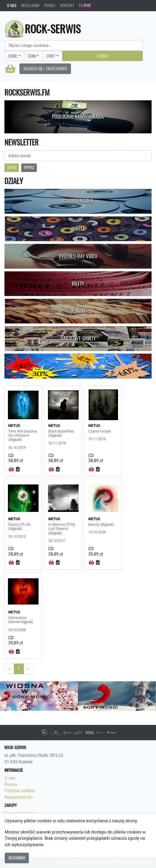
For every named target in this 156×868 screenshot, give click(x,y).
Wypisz (29, 167)
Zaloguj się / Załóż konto (45, 68)
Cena (32, 56)
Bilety (78, 284)
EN (85, 5)
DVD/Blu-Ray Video (78, 256)
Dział (13, 56)
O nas (12, 5)
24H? (51, 56)
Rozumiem (17, 858)
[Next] (28, 669)
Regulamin (30, 5)
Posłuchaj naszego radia (78, 117)
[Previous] (9, 669)
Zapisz (12, 167)
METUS (14, 426)
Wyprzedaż (78, 366)
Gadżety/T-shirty (78, 338)
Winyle (78, 229)
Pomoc (50, 5)
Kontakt (67, 5)
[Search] (74, 45)
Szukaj (103, 56)
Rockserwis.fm (18, 797)
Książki (78, 311)
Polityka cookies (20, 791)
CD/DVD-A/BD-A (78, 201)
